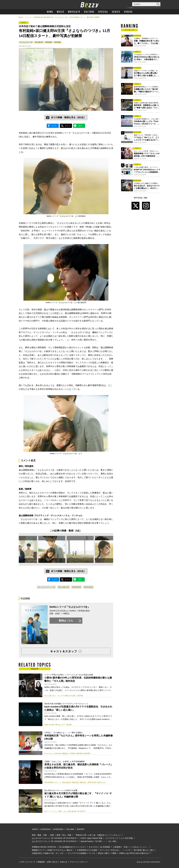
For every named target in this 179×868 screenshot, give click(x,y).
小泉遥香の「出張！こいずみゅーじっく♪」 (131, 847)
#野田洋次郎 (92, 782)
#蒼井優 (80, 696)
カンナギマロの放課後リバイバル (81, 853)
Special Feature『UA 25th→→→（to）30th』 (99, 841)
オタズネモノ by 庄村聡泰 (99, 847)
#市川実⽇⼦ (81, 811)
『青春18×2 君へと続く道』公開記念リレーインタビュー (97, 835)
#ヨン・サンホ (57, 696)
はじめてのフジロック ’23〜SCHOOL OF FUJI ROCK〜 (55, 838)
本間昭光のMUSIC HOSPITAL (44, 847)
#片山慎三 (73, 696)
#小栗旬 (66, 696)
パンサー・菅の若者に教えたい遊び (139, 850)
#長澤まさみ (101, 782)
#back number (49, 725)
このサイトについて (27, 862)
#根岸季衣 (87, 753)
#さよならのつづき (26, 42)
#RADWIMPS (49, 782)
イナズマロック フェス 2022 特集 (119, 838)
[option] (52, 549)
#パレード (58, 782)
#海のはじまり (60, 725)
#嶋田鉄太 (65, 753)
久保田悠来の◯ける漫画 (87, 850)
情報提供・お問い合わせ (48, 862)
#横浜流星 (75, 782)
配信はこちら (66, 621)
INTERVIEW (58, 829)
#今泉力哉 (57, 753)
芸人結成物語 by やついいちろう (73, 847)
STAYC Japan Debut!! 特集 (92, 838)
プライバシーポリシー (79, 862)
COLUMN (70, 829)
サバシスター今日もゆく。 (111, 850)
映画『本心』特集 (64, 835)
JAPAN (35, 829)
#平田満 (72, 753)
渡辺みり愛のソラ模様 (107, 853)
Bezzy (21, 17)
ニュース (28, 17)
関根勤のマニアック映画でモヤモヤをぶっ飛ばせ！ (53, 850)
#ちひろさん (49, 753)
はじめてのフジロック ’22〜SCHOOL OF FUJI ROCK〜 (55, 841)
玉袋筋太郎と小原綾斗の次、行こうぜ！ (48, 853)
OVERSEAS (45, 829)
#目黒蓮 (69, 725)
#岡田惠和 (48, 42)
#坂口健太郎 (39, 42)
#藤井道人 (83, 782)
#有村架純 (57, 42)
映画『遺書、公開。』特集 (43, 835)
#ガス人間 (48, 696)
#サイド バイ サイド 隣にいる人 (56, 811)
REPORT (81, 829)
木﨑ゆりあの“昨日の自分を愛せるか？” (135, 853)
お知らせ (64, 862)
